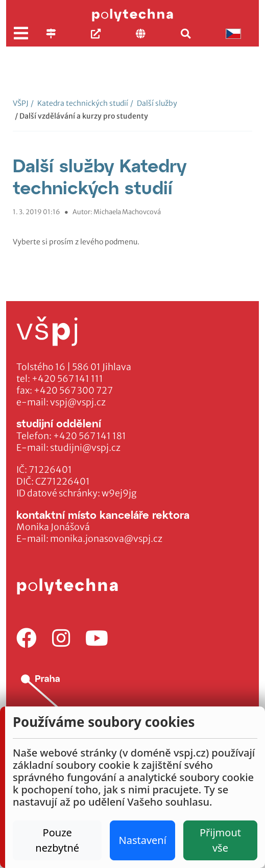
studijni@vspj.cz (85, 448)
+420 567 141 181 (90, 436)
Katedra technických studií (79, 103)
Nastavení (142, 840)
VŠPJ (21, 103)
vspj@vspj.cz (78, 402)
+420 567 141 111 (67, 379)
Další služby (154, 103)
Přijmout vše (220, 840)
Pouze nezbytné (57, 840)
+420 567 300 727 (73, 391)
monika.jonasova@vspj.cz (106, 539)
